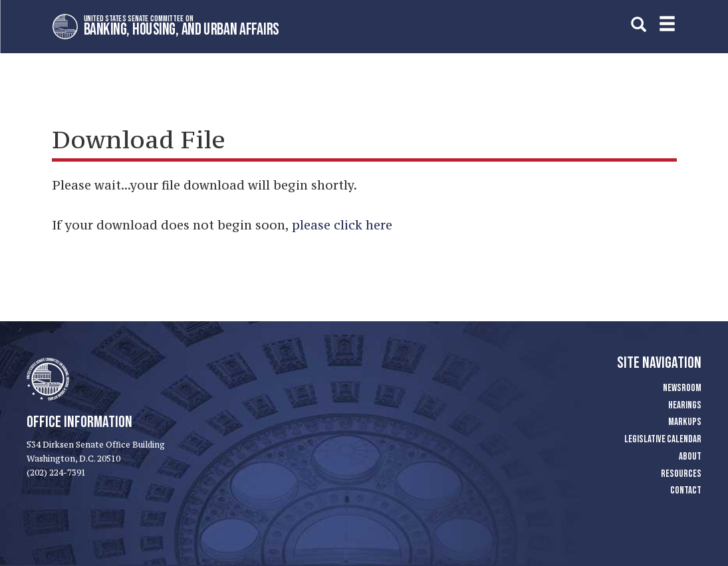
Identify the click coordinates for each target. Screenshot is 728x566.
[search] (639, 24)
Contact (686, 491)
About (690, 457)
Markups (685, 422)
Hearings (685, 405)
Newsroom (682, 388)
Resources (681, 474)
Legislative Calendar (663, 439)
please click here (342, 225)
